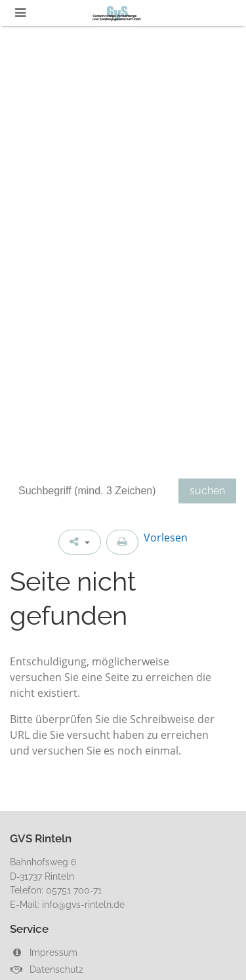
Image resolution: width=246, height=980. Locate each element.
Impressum (44, 952)
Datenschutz (47, 969)
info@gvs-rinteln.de (83, 904)
